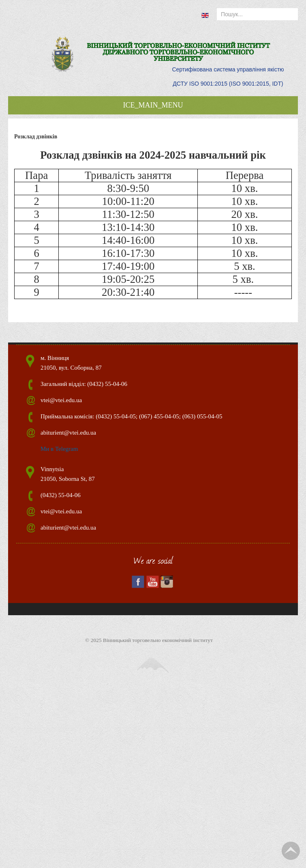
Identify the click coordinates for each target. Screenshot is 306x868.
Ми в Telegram (59, 449)
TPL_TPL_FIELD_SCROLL (291, 851)
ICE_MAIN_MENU (153, 105)
